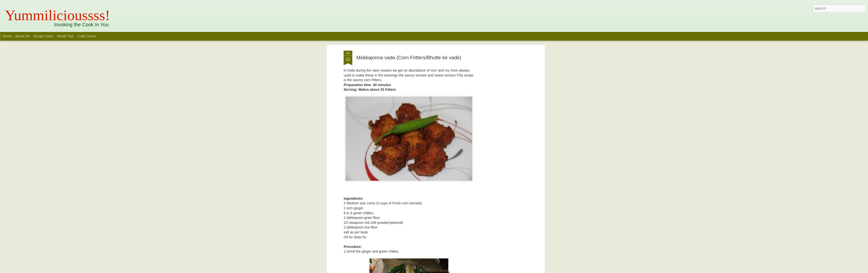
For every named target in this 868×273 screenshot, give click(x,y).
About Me (22, 36)
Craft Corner (87, 36)
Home (7, 36)
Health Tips (66, 36)
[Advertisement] (501, 128)
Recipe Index (43, 36)
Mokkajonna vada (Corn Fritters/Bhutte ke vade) (409, 58)
